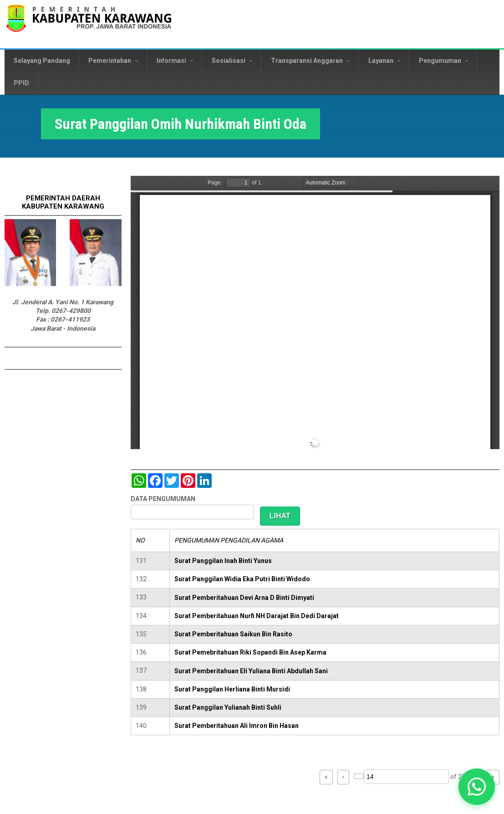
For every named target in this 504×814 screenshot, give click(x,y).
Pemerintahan (113, 61)
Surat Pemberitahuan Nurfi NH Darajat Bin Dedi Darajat (257, 616)
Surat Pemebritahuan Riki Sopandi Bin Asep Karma (250, 652)
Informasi (175, 61)
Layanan (384, 61)
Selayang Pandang (42, 61)
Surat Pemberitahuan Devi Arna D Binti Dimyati (244, 598)
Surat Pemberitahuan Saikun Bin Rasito (233, 634)
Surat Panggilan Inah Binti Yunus (223, 561)
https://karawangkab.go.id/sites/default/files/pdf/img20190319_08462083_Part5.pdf (315, 312)
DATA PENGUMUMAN (163, 499)
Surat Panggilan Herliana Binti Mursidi (232, 689)
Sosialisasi (232, 61)
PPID (21, 83)
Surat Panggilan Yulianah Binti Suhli (228, 707)
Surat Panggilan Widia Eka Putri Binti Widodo (242, 579)
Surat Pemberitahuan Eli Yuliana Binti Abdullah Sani (251, 671)
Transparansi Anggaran (311, 61)
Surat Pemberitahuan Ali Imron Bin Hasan (237, 726)
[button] (477, 787)
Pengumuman (444, 61)
